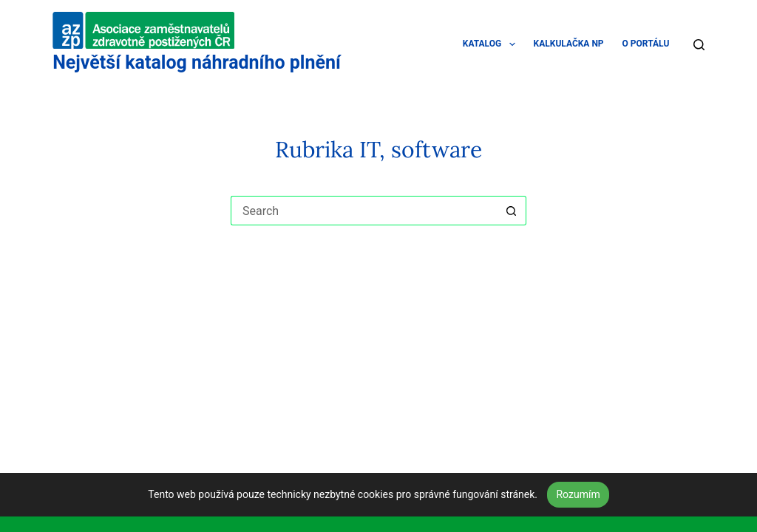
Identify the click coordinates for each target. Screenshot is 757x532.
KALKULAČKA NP (569, 44)
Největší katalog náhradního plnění (197, 62)
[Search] (699, 45)
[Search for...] (364, 211)
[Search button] (512, 211)
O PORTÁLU (646, 44)
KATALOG (492, 44)
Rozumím (578, 494)
